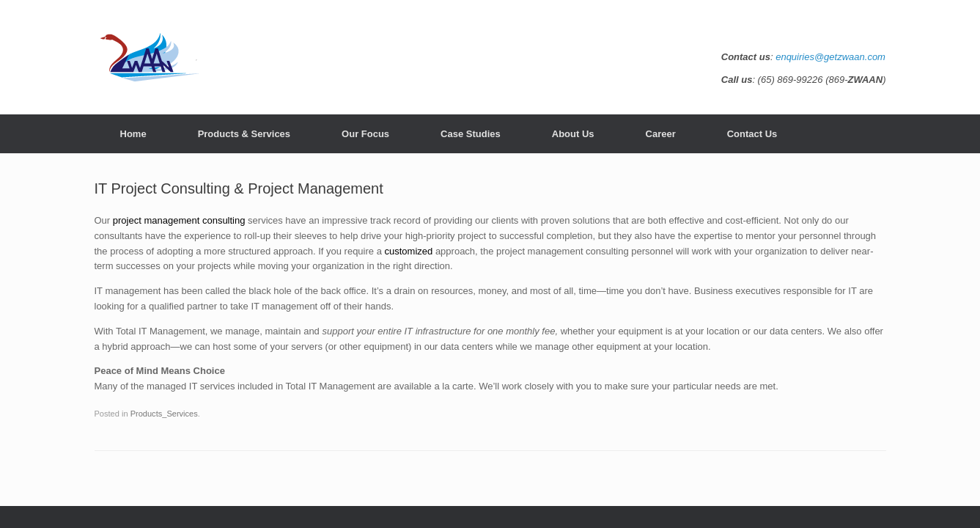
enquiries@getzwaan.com (830, 57)
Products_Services (164, 414)
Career (661, 134)
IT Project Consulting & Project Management (239, 188)
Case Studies (471, 134)
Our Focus (365, 134)
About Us (573, 134)
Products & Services (244, 134)
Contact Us (752, 134)
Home (133, 134)
